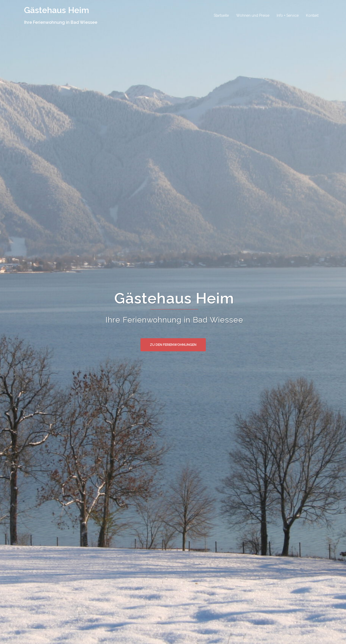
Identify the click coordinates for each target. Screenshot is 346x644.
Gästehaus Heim (57, 10)
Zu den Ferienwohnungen (173, 345)
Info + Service (288, 15)
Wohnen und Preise (253, 15)
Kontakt (312, 15)
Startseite (221, 15)
